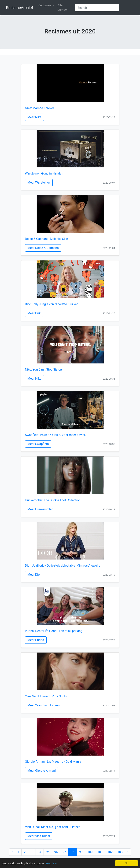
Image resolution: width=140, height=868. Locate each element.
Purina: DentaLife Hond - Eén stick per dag (54, 631)
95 (48, 852)
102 (110, 852)
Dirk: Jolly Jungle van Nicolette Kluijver (51, 304)
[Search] (97, 8)
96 (56, 852)
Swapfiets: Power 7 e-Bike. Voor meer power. (55, 435)
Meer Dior (34, 575)
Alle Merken (62, 8)
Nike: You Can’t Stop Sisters (44, 370)
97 (64, 852)
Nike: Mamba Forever (40, 108)
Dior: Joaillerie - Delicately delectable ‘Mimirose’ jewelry (63, 566)
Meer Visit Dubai (39, 836)
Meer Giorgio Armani (42, 771)
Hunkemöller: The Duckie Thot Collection (53, 500)
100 (90, 852)
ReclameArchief (20, 8)
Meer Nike (34, 117)
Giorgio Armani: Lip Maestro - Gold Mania (53, 762)
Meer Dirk (34, 313)
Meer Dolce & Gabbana (43, 248)
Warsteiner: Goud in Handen (44, 173)
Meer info (51, 864)
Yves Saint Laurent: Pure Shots (46, 696)
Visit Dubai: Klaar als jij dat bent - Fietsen (53, 827)
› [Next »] (128, 852)
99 (81, 852)
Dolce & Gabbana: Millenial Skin (47, 239)
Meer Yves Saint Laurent (44, 705)
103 (120, 852)
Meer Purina (36, 640)
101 (100, 852)
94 (39, 852)
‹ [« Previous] (12, 852)
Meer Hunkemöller (40, 509)
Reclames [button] (45, 5)
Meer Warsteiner (39, 182)
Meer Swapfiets (38, 444)
